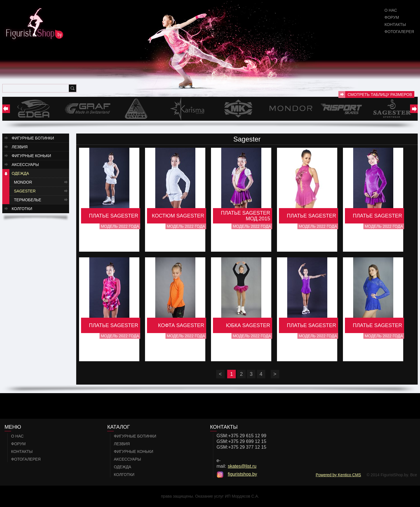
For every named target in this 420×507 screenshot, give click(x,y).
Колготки (22, 209)
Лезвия (20, 147)
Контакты (395, 24)
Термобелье (28, 200)
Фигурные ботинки (33, 138)
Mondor (23, 182)
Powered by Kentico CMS (338, 475)
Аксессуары (25, 165)
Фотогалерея (399, 32)
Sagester (25, 191)
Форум (392, 17)
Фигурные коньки (31, 156)
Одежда (20, 173)
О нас (391, 10)
